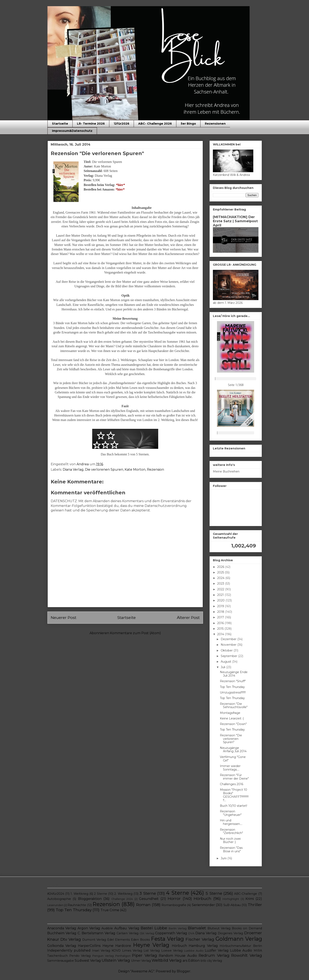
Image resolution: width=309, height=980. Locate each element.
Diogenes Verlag (230, 933)
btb (203, 961)
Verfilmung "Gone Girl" (233, 759)
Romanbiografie (174, 905)
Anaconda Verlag (62, 928)
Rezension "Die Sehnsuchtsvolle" (234, 706)
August (226, 662)
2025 (221, 572)
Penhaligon (123, 956)
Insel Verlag (101, 951)
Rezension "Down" (233, 724)
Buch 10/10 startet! (234, 806)
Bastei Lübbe (154, 928)
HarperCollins (89, 946)
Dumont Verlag (94, 940)
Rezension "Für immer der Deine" (234, 777)
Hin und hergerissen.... (231, 822)
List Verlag (152, 951)
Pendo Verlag (80, 956)
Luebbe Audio (194, 951)
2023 (221, 584)
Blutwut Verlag (219, 928)
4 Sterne (177, 893)
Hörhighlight (231, 899)
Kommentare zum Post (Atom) (135, 633)
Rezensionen (215, 124)
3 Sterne (148, 893)
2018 (221, 612)
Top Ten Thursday (232, 687)
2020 (221, 600)
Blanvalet (197, 928)
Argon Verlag (89, 928)
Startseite (60, 124)
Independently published (69, 950)
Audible (107, 928)
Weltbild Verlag (167, 960)
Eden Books (140, 940)
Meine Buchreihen (226, 471)
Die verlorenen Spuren (104, 470)
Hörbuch (202, 898)
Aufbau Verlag (127, 928)
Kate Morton (135, 470)
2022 (221, 589)
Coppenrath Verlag (171, 933)
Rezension (155, 470)
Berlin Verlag (178, 928)
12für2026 (121, 124)
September (229, 656)
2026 (221, 567)
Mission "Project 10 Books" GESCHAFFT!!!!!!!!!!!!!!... (234, 795)
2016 (221, 623)
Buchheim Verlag (62, 933)
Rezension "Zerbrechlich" (231, 831)
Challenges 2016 (232, 784)
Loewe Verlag (172, 951)
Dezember (229, 639)
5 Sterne (214, 893)
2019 (221, 606)
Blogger (184, 971)
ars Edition (191, 961)
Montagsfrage (230, 713)
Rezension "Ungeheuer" (231, 813)
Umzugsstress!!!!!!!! (233, 692)
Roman (143, 905)
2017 (221, 617)
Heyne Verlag (151, 945)
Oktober (227, 650)
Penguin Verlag (103, 956)
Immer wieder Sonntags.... (230, 768)
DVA (191, 933)
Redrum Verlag (214, 955)
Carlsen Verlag (127, 933)
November (229, 645)
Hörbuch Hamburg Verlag (195, 946)
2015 (221, 629)
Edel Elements (119, 940)
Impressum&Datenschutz (72, 131)
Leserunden (55, 905)
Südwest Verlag (88, 961)
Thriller (255, 905)
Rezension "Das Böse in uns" (231, 850)
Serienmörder (203, 905)
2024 (221, 578)
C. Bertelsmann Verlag (96, 933)
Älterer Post (188, 617)
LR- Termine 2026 (91, 124)
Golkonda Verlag (62, 946)
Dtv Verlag (71, 939)
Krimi (250, 899)
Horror (174, 898)
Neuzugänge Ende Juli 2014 (234, 674)
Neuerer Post (64, 617)
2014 (221, 634)
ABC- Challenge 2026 (155, 124)
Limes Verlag (132, 951)
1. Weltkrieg (79, 894)
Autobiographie (59, 899)
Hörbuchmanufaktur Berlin (241, 946)
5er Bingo (188, 124)
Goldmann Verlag (239, 939)
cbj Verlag (215, 961)
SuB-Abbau (232, 905)
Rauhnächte (77, 905)
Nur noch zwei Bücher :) (230, 840)
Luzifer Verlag (217, 950)
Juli (223, 667)
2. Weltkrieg (123, 894)
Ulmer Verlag (141, 961)
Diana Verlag (73, 470)
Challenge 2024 (122, 899)
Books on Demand (247, 928)
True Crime (110, 910)
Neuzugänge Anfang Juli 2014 (233, 750)
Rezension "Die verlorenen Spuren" (231, 739)
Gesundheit (149, 899)
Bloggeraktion (90, 899)
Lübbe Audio (241, 950)
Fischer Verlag (200, 939)
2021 (221, 595)
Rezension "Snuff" (233, 681)
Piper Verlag (144, 955)
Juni (224, 858)
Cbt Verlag (147, 933)
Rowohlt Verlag (246, 955)
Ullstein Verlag (116, 960)
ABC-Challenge (246, 894)
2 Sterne (100, 894)
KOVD (116, 951)
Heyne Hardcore (117, 946)
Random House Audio (178, 956)
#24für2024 (56, 894)
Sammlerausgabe (61, 961)
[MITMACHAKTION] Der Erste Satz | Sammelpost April (235, 221)
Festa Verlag (167, 939)
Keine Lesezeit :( (232, 718)
